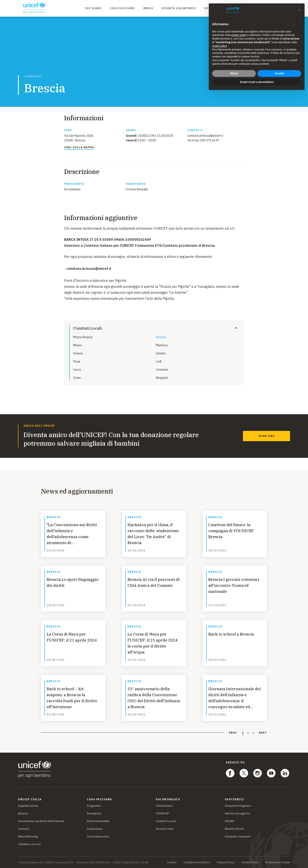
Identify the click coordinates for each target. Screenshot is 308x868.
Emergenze (94, 813)
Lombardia (33, 76)
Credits (172, 862)
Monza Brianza (83, 337)
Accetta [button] (279, 71)
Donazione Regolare (238, 806)
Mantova (162, 345)
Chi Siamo (93, 8)
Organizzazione (28, 806)
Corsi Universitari (98, 836)
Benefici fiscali (234, 829)
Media (148, 8)
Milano (78, 345)
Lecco (77, 370)
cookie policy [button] (220, 44)
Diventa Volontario (179, 8)
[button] (299, 8)
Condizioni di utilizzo (197, 862)
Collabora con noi (29, 844)
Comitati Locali (166, 821)
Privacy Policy (226, 862)
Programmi (94, 806)
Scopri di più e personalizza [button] (257, 80)
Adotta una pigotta (237, 813)
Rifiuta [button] (234, 71)
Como (77, 378)
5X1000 (229, 821)
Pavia (77, 361)
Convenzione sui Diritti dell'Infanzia (41, 821)
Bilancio (23, 813)
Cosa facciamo (122, 8)
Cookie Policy (250, 862)
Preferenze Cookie (278, 862)
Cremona (162, 370)
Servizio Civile (165, 829)
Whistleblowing (28, 836)
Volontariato (164, 806)
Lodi (159, 361)
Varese (78, 353)
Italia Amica (95, 829)
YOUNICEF (162, 813)
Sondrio (161, 353)
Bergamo (162, 378)
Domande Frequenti (238, 836)
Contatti (24, 829)
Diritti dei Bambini (98, 821)
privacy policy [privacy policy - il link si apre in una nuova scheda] (239, 33)
